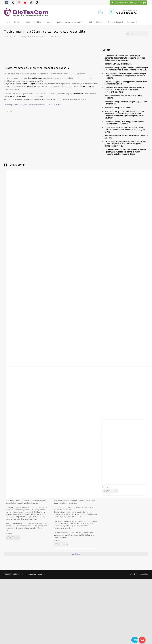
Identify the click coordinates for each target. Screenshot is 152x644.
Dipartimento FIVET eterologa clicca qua (128, 3)
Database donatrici (115, 22)
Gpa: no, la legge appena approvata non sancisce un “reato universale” (126, 83)
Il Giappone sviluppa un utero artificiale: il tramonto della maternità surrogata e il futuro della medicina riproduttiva (125, 58)
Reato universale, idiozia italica (118, 64)
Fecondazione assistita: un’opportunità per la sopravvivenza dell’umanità (124, 123)
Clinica (17, 22)
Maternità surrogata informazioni (70, 22)
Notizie (28, 22)
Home (8, 22)
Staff (91, 22)
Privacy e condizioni (139, 574)
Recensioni (49, 22)
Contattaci (131, 22)
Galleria (99, 22)
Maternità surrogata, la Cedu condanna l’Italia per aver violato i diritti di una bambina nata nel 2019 (126, 69)
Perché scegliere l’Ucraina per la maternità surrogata (123, 97)
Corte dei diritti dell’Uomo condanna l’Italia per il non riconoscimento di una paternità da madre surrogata (126, 76)
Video (39, 22)
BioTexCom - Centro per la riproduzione (30, 574)
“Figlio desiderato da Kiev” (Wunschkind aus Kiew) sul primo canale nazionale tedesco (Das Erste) (125, 130)
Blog (14, 37)
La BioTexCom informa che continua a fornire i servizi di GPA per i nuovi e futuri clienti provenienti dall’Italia (125, 90)
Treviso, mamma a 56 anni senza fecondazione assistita (36, 68)
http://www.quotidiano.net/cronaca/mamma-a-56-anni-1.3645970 (35, 105)
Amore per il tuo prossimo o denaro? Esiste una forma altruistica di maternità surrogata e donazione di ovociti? (125, 144)
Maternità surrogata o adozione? (119, 108)
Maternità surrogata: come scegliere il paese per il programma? (126, 103)
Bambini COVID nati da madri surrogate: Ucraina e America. (126, 137)
